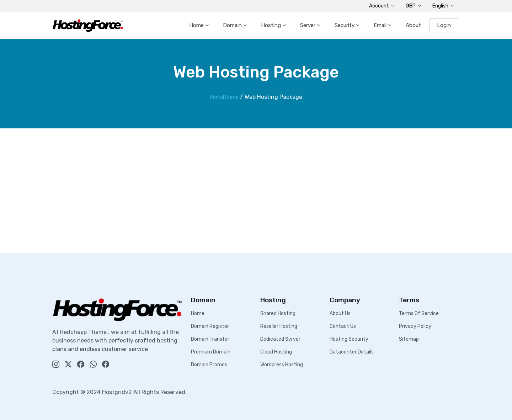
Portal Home (224, 97)
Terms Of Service (419, 313)
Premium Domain (211, 352)
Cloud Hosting (276, 352)
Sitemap (409, 339)
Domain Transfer (210, 339)
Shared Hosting (278, 313)
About (413, 25)
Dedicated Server (280, 339)
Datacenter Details (352, 352)
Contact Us (343, 326)
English (443, 6)
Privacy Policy (415, 326)
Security (345, 25)
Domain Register (210, 326)
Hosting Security (349, 339)
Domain (233, 25)
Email (381, 25)
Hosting (272, 25)
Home (197, 25)
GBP (414, 6)
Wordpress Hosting (282, 365)
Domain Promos (209, 365)
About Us (340, 313)
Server (308, 25)
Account (382, 6)
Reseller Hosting (279, 326)
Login (444, 25)
